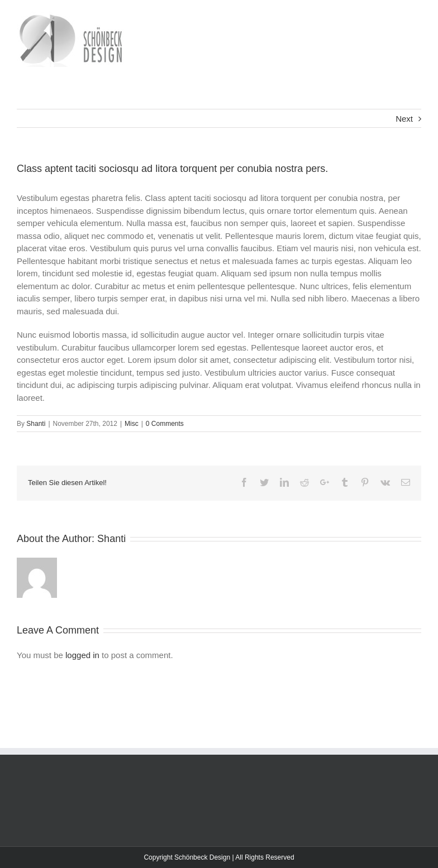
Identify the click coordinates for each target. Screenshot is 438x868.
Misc (132, 424)
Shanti (36, 424)
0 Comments (165, 424)
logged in (82, 655)
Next (404, 119)
